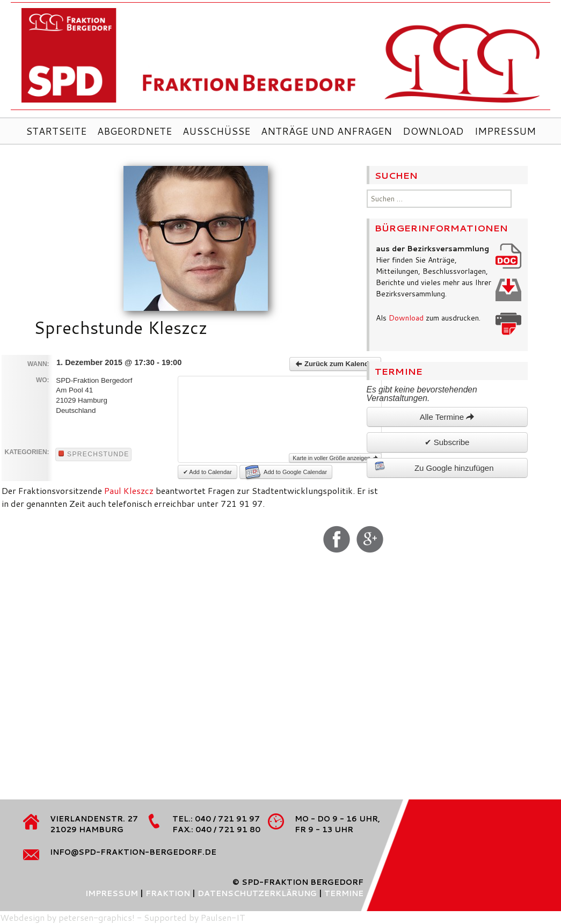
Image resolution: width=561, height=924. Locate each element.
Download (433, 131)
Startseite (56, 131)
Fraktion (168, 893)
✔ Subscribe (447, 442)
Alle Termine (447, 417)
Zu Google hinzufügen (434, 467)
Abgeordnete (134, 131)
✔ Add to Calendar (207, 472)
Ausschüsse (216, 131)
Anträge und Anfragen (326, 131)
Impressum (505, 131)
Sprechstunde (94, 454)
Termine (344, 893)
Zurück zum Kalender (335, 364)
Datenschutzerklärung (257, 893)
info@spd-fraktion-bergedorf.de (133, 852)
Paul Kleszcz (129, 490)
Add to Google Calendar (286, 472)
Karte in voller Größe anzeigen (335, 458)
